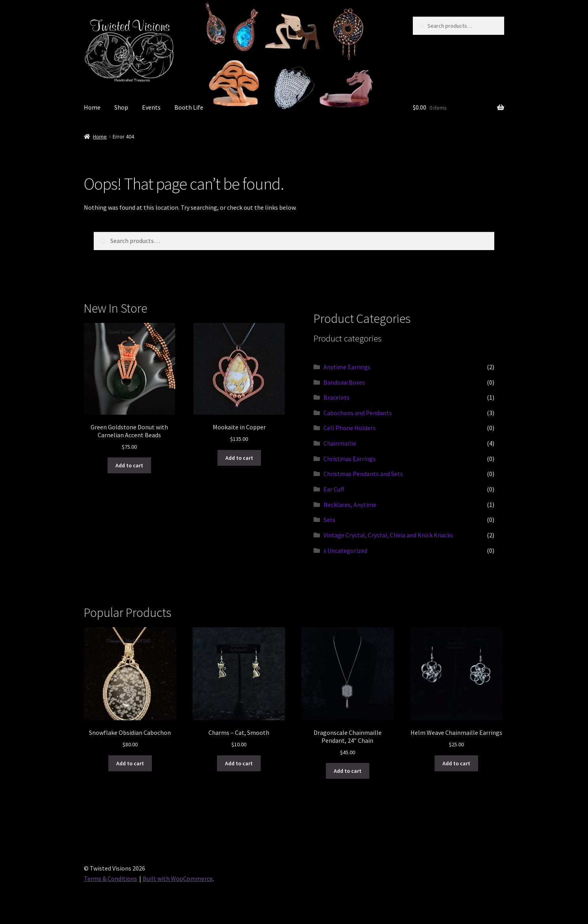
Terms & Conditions (111, 878)
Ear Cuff (334, 489)
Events (151, 107)
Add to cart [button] (129, 465)
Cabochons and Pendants (358, 413)
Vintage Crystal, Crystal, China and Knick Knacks (388, 535)
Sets (329, 520)
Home (92, 107)
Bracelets (337, 397)
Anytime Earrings (347, 367)
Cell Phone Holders (350, 428)
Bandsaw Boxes (344, 382)
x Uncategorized (345, 550)
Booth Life (189, 107)
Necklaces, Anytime (350, 505)
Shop (121, 107)
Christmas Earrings (350, 459)
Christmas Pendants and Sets (363, 474)
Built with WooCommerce (178, 878)
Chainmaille (340, 443)
